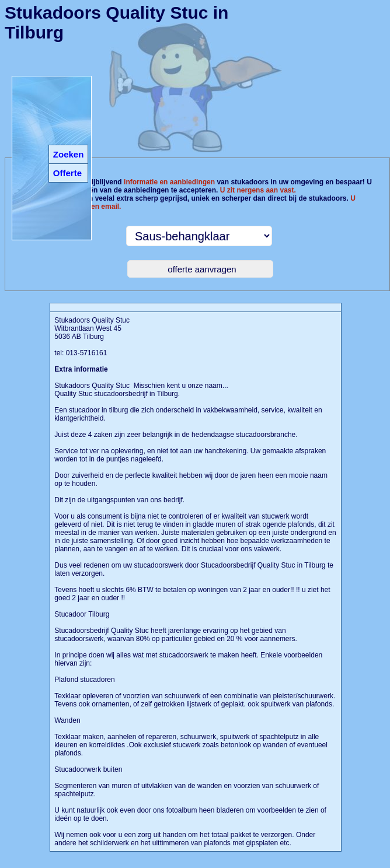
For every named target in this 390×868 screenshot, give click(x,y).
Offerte (67, 173)
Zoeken (69, 154)
